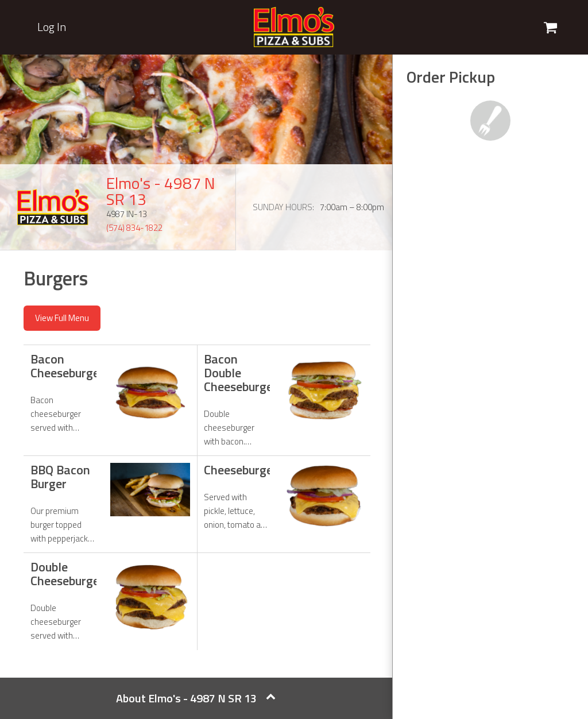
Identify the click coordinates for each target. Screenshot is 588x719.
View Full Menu (62, 318)
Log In (52, 27)
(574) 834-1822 (134, 228)
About (196, 698)
